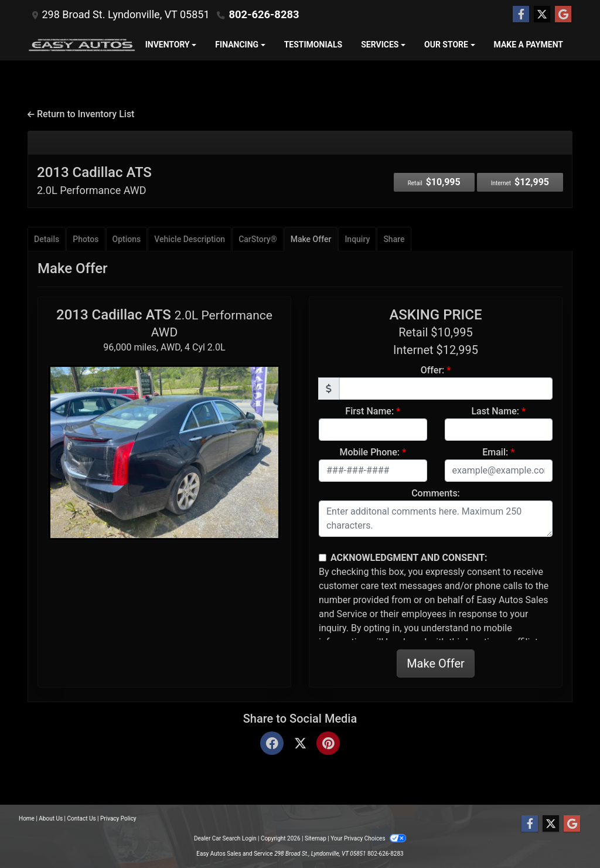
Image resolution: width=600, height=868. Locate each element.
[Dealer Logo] (82, 45)
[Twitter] (300, 744)
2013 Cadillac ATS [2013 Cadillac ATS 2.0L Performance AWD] (94, 180)
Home (27, 818)
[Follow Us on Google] (563, 15)
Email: (495, 452)
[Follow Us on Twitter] (542, 15)
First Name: (369, 411)
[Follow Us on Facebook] (521, 15)
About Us (51, 818)
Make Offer (436, 663)
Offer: (433, 370)
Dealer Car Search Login (225, 838)
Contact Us (82, 818)
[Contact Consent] (323, 558)
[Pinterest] (328, 744)
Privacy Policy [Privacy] (118, 818)
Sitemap (316, 838)
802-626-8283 (263, 14)
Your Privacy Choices (368, 838)
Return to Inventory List (81, 114)
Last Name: (495, 411)
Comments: (436, 493)
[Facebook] (272, 744)
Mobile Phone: (369, 452)
